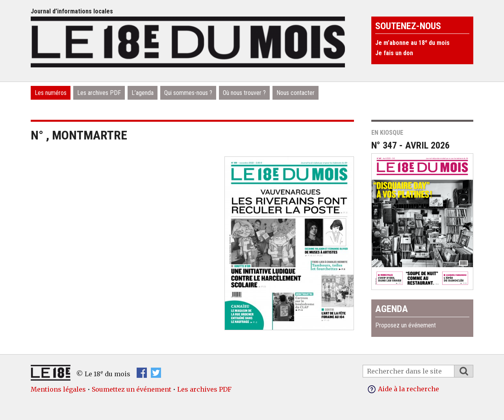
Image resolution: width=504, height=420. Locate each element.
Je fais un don (394, 53)
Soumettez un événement (132, 389)
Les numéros (51, 93)
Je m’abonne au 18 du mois (412, 43)
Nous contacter (296, 93)
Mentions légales (58, 389)
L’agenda (143, 93)
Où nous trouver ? (244, 93)
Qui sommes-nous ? (188, 93)
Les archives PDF (99, 93)
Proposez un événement (406, 325)
